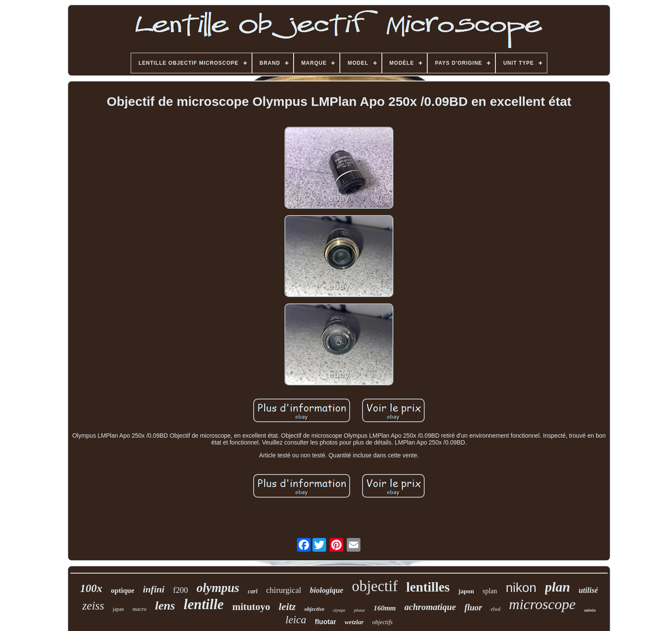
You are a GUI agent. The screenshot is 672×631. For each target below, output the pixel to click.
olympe (339, 610)
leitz (287, 607)
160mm (385, 608)
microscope (542, 604)
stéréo (590, 610)
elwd (496, 609)
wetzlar (354, 622)
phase (360, 610)
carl (253, 591)
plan (558, 587)
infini (153, 589)
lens (165, 605)
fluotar (326, 622)
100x (91, 588)
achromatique (430, 607)
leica (296, 620)
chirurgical (284, 590)
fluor (473, 607)
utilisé (588, 590)
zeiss (93, 606)
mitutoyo (251, 607)
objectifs (382, 622)
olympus (218, 588)
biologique (327, 590)
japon (466, 591)
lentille (204, 604)
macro (139, 609)
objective (314, 609)
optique (123, 590)
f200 (181, 590)
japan (118, 609)
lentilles (428, 587)
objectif (375, 586)
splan (490, 591)
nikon (521, 587)
